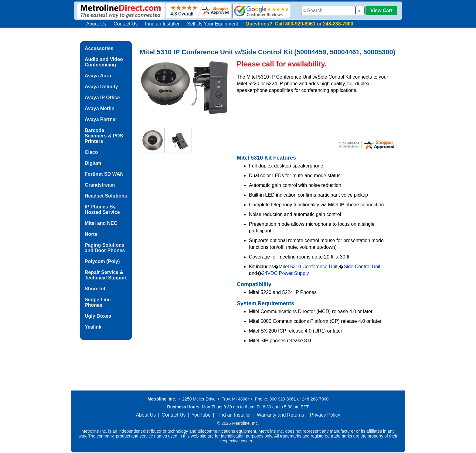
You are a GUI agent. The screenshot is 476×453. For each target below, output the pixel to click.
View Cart (381, 10)
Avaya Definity (101, 87)
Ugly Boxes (98, 316)
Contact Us (126, 24)
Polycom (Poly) (102, 261)
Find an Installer (162, 24)
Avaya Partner (101, 119)
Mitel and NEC (101, 223)
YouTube (201, 415)
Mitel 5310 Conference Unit (308, 267)
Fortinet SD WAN (104, 174)
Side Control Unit (362, 267)
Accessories (99, 48)
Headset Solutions (106, 196)
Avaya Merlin (100, 108)
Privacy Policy (325, 415)
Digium (93, 163)
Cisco (91, 152)
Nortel (92, 234)
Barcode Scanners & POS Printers (104, 136)
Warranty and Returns (280, 415)
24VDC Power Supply (286, 273)
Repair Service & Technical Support (106, 275)
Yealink (93, 327)
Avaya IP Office (102, 98)
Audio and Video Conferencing (104, 62)
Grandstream (100, 185)
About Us (96, 24)
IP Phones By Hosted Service (102, 210)
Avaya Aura (98, 76)
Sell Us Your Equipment (212, 24)
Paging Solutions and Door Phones (105, 248)
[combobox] (328, 11)
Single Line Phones (98, 302)
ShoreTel (95, 289)
